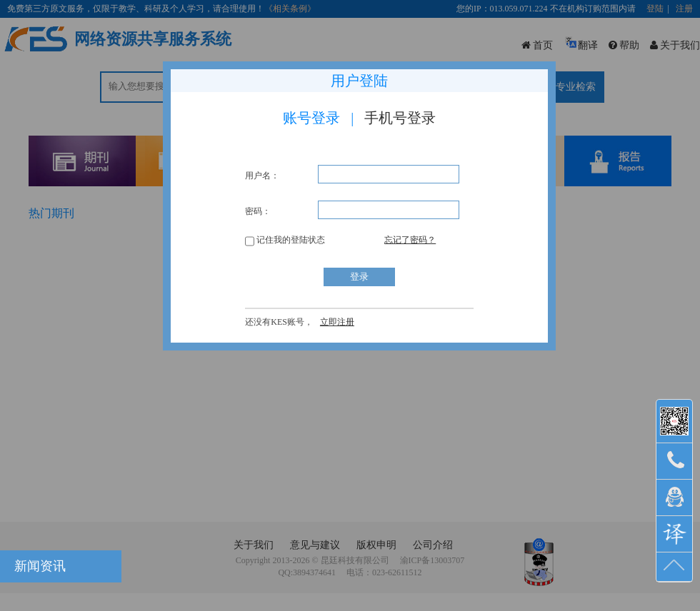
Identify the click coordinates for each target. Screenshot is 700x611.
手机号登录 (400, 118)
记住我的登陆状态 (285, 240)
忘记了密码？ (410, 240)
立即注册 (337, 322)
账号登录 (311, 118)
